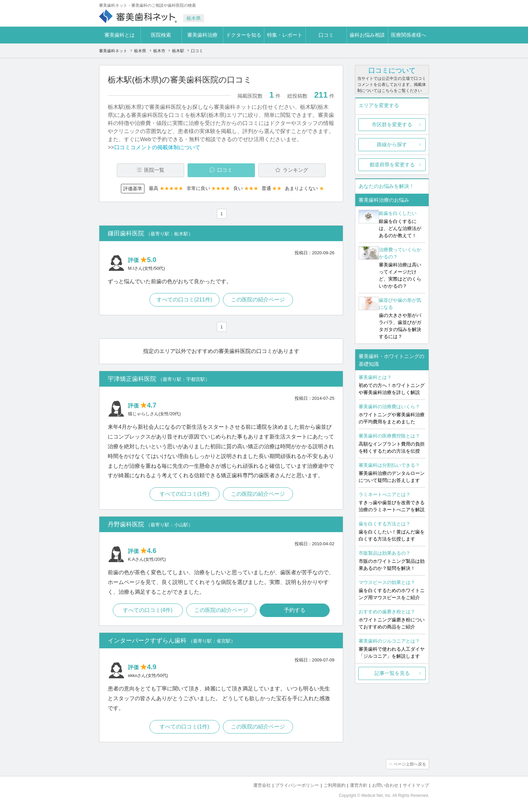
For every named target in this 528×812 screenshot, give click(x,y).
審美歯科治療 (202, 35)
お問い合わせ (385, 785)
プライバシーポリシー (297, 785)
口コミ (326, 35)
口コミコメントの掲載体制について (157, 147)
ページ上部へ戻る (410, 764)
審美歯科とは (120, 35)
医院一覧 (154, 170)
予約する (295, 610)
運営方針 (359, 785)
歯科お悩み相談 (367, 35)
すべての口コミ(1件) (185, 494)
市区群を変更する (392, 124)
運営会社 (262, 785)
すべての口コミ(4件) (148, 610)
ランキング (295, 170)
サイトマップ (416, 785)
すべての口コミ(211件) (184, 300)
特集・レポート (285, 35)
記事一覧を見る (392, 673)
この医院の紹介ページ (258, 300)
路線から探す (392, 144)
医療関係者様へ (409, 35)
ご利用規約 (335, 785)
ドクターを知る (244, 35)
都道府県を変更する (392, 165)
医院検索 (161, 35)
